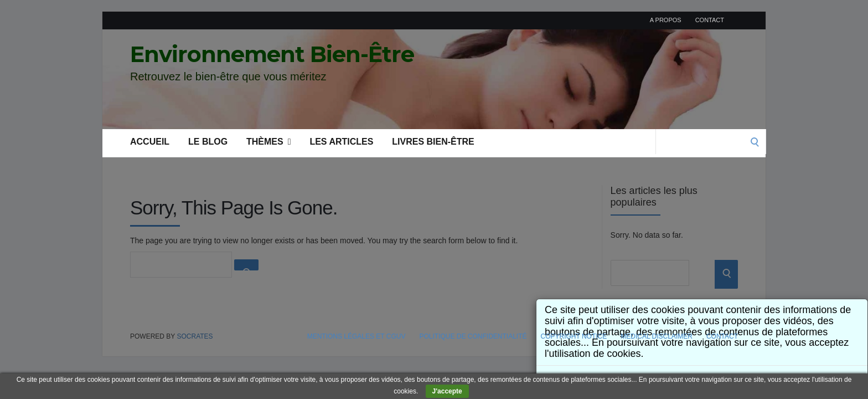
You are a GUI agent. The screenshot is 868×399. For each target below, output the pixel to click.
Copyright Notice (574, 336)
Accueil (150, 142)
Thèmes (269, 142)
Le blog (208, 142)
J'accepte (447, 391)
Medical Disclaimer (657, 336)
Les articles (341, 142)
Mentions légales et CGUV (356, 336)
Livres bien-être (433, 142)
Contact (710, 20)
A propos (666, 20)
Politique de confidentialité (473, 336)
